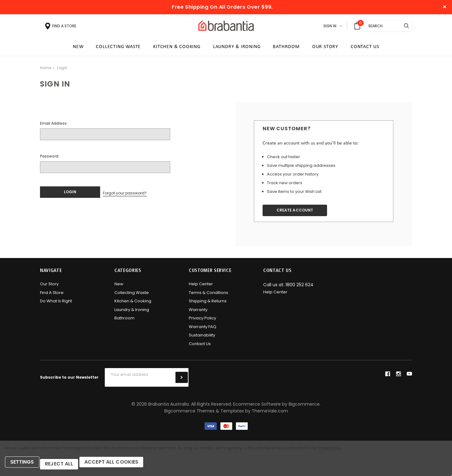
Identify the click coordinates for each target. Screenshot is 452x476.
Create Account (300, 213)
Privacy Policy (202, 321)
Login (62, 70)
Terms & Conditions (208, 296)
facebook (388, 377)
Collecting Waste (132, 296)
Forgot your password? (125, 195)
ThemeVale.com (270, 414)
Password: (50, 158)
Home (46, 70)
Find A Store (52, 296)
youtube (409, 377)
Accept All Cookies (122, 466)
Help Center (201, 287)
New (119, 287)
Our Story (49, 287)
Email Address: (54, 125)
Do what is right (56, 304)
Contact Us (200, 347)
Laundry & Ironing (132, 313)
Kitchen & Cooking (133, 304)
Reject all (65, 466)
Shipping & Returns (208, 304)
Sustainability (202, 338)
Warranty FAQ (203, 330)
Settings (25, 466)
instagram (398, 377)
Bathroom (124, 321)
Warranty (198, 313)
